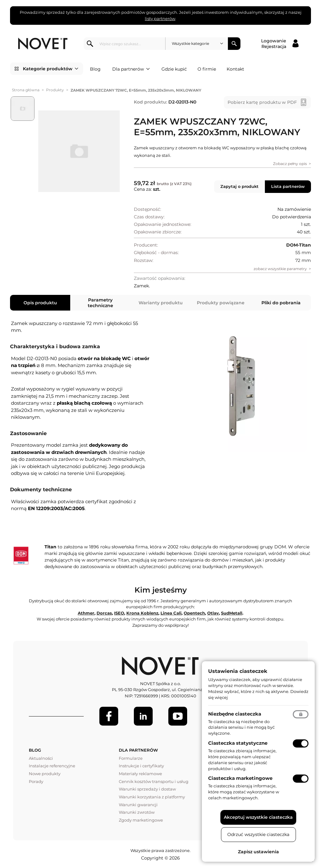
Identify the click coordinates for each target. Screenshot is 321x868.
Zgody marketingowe (141, 820)
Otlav (213, 613)
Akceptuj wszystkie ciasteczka (258, 817)
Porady (36, 781)
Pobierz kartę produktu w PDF (262, 102)
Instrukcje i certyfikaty (141, 766)
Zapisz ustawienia (258, 852)
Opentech (194, 613)
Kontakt (235, 69)
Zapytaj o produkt (239, 186)
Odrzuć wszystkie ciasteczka (258, 834)
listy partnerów (160, 19)
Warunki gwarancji (138, 805)
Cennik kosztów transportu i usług (154, 781)
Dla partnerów (131, 69)
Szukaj (234, 44)
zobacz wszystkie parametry (280, 269)
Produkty (55, 90)
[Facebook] (109, 716)
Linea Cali (171, 613)
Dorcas (104, 613)
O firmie (207, 69)
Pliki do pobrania (281, 303)
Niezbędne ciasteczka (235, 714)
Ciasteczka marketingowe (240, 778)
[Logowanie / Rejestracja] (280, 44)
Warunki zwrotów (137, 812)
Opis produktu (40, 303)
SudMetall (232, 613)
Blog (95, 69)
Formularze (131, 758)
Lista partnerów (288, 186)
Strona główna (26, 90)
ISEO (119, 613)
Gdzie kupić (174, 69)
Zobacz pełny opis (290, 164)
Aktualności (41, 758)
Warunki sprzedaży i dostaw (147, 789)
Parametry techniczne (100, 303)
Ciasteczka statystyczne (238, 743)
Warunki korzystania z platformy (152, 797)
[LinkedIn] (143, 716)
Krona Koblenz (142, 613)
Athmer (86, 613)
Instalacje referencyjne (52, 766)
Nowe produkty (45, 774)
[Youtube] (178, 716)
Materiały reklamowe (140, 774)
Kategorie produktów (51, 69)
